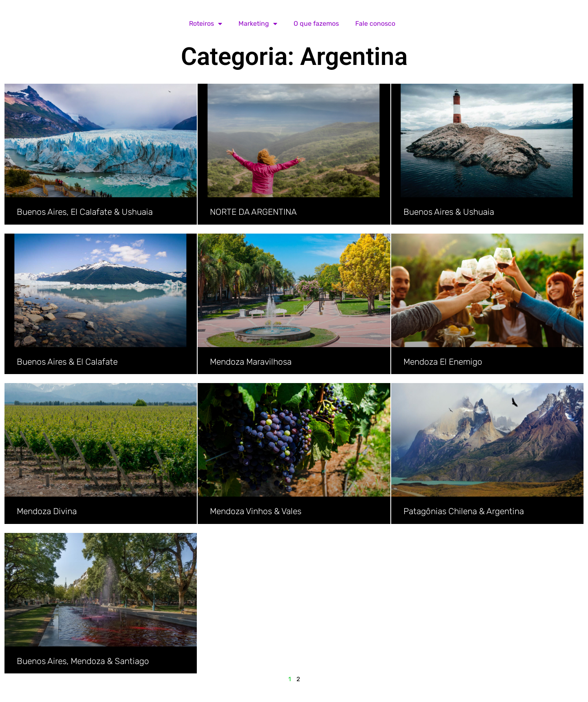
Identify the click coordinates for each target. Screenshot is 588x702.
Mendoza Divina (47, 511)
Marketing (258, 24)
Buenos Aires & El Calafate (67, 362)
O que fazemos (316, 23)
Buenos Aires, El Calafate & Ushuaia (85, 212)
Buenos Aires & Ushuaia (449, 212)
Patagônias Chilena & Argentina (464, 511)
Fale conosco (375, 23)
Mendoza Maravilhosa (251, 362)
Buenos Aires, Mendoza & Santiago (83, 661)
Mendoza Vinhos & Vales (256, 511)
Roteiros (206, 24)
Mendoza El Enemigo (443, 362)
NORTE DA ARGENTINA (253, 212)
